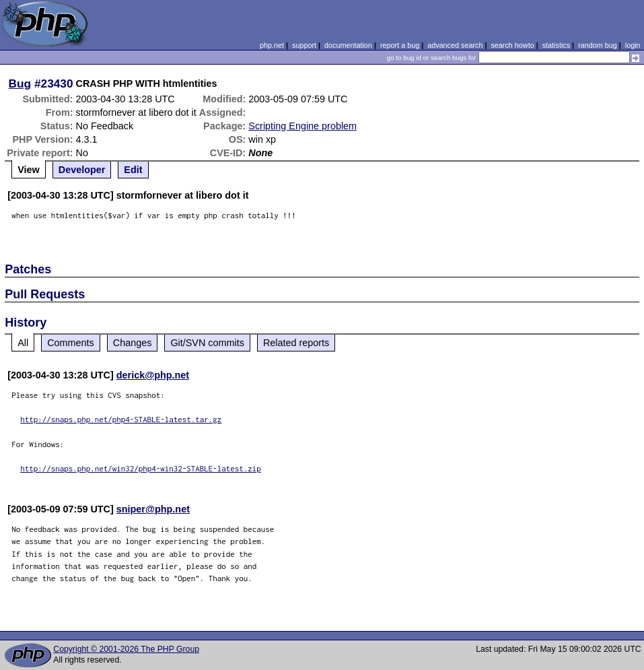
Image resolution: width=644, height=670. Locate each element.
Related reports (296, 343)
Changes (133, 343)
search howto (512, 45)
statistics (556, 45)
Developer (82, 170)
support (304, 45)
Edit (133, 170)
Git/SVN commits (207, 343)
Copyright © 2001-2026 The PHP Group (126, 649)
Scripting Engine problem (302, 126)
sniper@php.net (153, 509)
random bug (598, 45)
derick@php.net (153, 375)
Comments (71, 343)
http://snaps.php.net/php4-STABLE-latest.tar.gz (121, 419)
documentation (348, 45)
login (633, 45)
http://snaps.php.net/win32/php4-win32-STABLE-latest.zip (141, 468)
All (23, 343)
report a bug (400, 45)
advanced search (455, 45)
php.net (272, 45)
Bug (20, 83)
